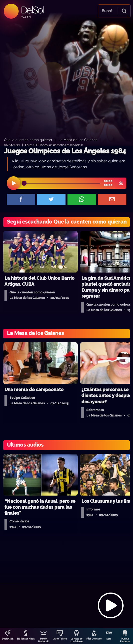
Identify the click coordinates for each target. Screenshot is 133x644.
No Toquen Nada (26, 639)
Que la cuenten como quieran (28, 140)
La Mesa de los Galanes (78, 140)
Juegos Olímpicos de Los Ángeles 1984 (65, 151)
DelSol (32, 10)
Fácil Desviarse (94, 639)
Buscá (107, 11)
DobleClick (8, 639)
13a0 (109, 639)
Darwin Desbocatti (44, 640)
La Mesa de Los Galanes (77, 640)
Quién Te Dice (60, 639)
